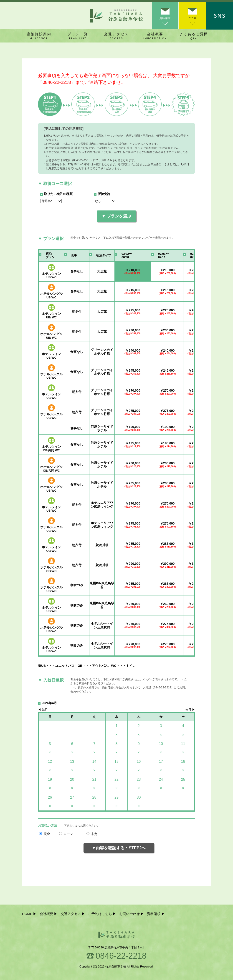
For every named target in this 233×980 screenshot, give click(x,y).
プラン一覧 (78, 36)
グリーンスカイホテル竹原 (102, 352)
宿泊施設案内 (39, 36)
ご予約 (192, 19)
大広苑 (102, 271)
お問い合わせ (129, 914)
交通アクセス (116, 36)
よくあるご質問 (194, 36)
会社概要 (155, 36)
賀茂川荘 (102, 545)
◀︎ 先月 (43, 710)
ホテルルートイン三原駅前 (102, 625)
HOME (27, 914)
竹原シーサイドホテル (102, 428)
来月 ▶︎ (190, 710)
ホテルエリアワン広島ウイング (102, 505)
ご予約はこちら (100, 914)
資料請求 (165, 19)
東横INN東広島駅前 (102, 585)
